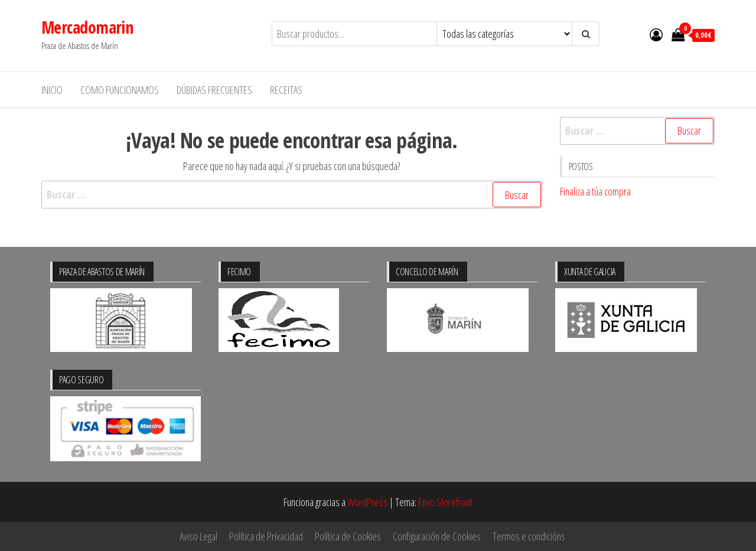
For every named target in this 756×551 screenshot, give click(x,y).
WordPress (367, 502)
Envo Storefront (445, 502)
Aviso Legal (198, 536)
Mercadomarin (87, 27)
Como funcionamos (120, 90)
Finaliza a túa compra (595, 191)
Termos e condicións (529, 536)
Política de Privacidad (266, 536)
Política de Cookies (348, 536)
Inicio (52, 90)
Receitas (286, 90)
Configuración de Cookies (437, 536)
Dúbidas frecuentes (214, 90)
